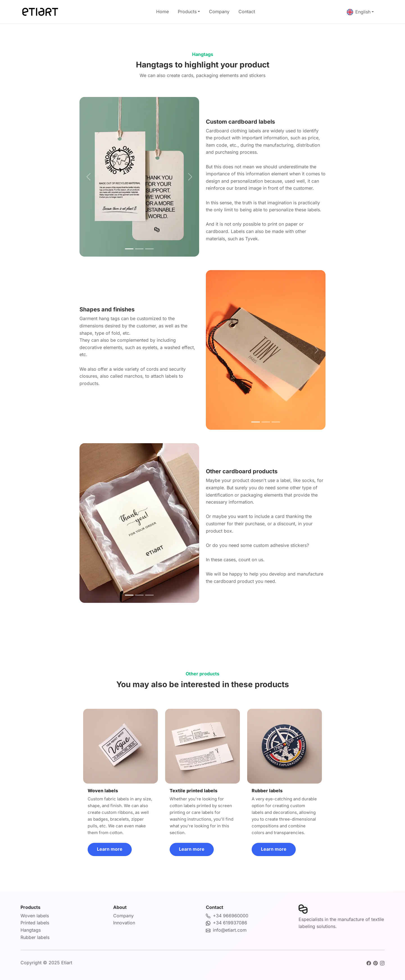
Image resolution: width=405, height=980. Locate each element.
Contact (247, 12)
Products (187, 12)
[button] (88, 177)
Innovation (124, 923)
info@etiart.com (230, 930)
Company (219, 12)
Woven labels (35, 916)
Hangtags (31, 930)
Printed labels (35, 923)
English (359, 12)
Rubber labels (35, 937)
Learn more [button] (110, 849)
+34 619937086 (230, 923)
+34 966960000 (231, 916)
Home (162, 12)
